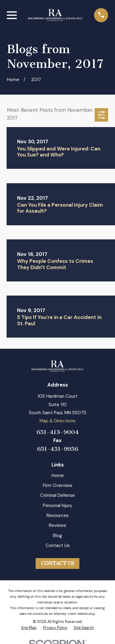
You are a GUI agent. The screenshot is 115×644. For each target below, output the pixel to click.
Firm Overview (58, 485)
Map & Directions (57, 421)
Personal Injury (57, 506)
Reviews (57, 525)
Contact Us (58, 545)
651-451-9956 (58, 449)
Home (58, 475)
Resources (57, 515)
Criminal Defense (57, 495)
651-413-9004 (58, 432)
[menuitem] (29, 628)
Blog (57, 536)
